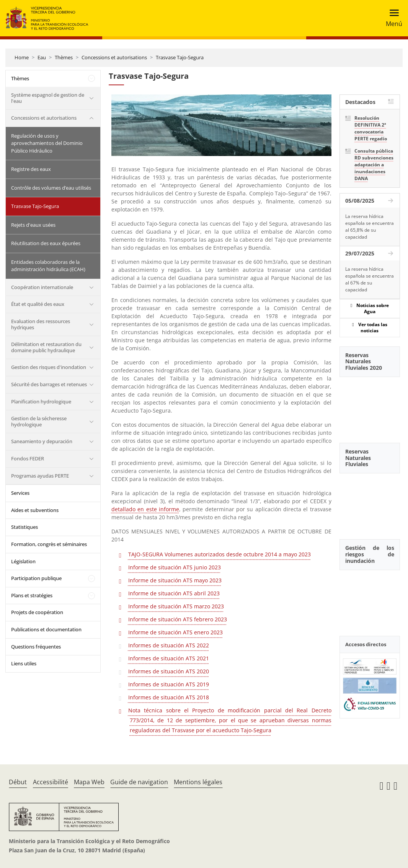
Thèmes (64, 57)
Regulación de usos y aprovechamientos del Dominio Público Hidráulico (47, 143)
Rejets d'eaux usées (33, 225)
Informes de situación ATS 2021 (169, 658)
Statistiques (24, 527)
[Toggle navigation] (392, 18)
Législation (23, 561)
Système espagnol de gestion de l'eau (48, 98)
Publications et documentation (46, 629)
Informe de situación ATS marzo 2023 (176, 606)
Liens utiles (24, 663)
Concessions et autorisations (114, 57)
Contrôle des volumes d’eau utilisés (51, 188)
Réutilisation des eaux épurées (46, 243)
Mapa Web (89, 782)
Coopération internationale (42, 287)
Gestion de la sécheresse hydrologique (39, 421)
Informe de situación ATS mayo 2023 (175, 580)
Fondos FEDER (28, 458)
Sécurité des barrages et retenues (49, 384)
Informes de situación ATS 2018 (169, 697)
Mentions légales (198, 782)
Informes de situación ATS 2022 (169, 645)
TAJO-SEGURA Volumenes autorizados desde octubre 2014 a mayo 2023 (220, 554)
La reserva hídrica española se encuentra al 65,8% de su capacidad (370, 227)
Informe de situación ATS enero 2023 (175, 632)
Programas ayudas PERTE (40, 476)
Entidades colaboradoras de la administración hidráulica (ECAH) (48, 266)
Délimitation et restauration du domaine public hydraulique (46, 347)
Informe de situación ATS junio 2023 (175, 567)
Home (22, 57)
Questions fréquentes (36, 647)
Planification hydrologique (41, 401)
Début (18, 782)
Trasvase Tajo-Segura (180, 57)
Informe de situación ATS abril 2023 (174, 593)
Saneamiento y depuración (42, 441)
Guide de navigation (139, 782)
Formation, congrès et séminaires (49, 544)
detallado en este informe (145, 509)
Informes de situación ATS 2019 (169, 684)
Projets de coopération (37, 612)
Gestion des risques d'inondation (49, 367)
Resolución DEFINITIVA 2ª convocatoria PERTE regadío (371, 128)
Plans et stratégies (32, 595)
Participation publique (36, 578)
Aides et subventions (35, 510)
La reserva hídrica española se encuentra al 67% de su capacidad (370, 279)
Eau (42, 57)
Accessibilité (51, 782)
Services (20, 493)
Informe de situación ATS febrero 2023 (178, 619)
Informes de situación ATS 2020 (169, 671)
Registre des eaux (31, 169)
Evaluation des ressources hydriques (41, 324)
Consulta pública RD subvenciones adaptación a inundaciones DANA (374, 165)
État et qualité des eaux (38, 304)
